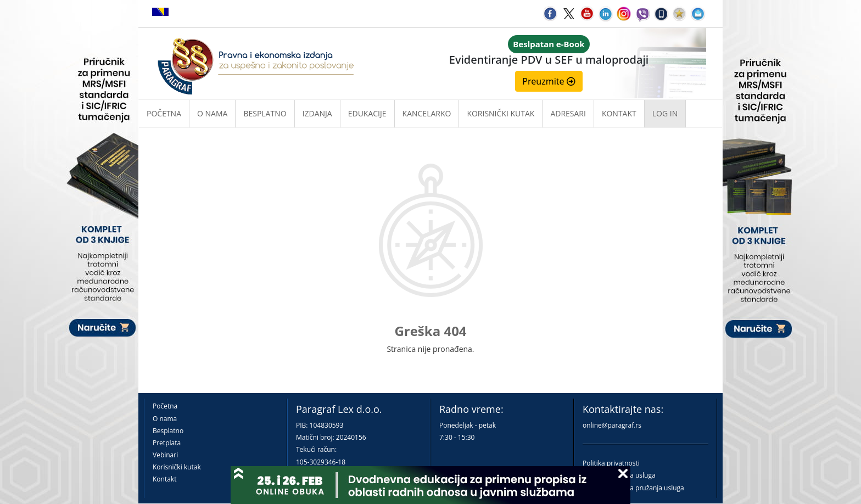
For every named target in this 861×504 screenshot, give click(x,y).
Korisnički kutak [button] (501, 113)
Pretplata (167, 443)
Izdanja (317, 113)
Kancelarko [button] (427, 113)
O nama (212, 113)
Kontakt (164, 479)
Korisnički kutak (177, 467)
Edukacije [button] (367, 113)
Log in (665, 113)
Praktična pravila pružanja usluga (633, 488)
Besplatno (265, 113)
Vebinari (165, 455)
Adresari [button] (568, 113)
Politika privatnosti (611, 463)
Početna (164, 113)
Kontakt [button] (619, 113)
